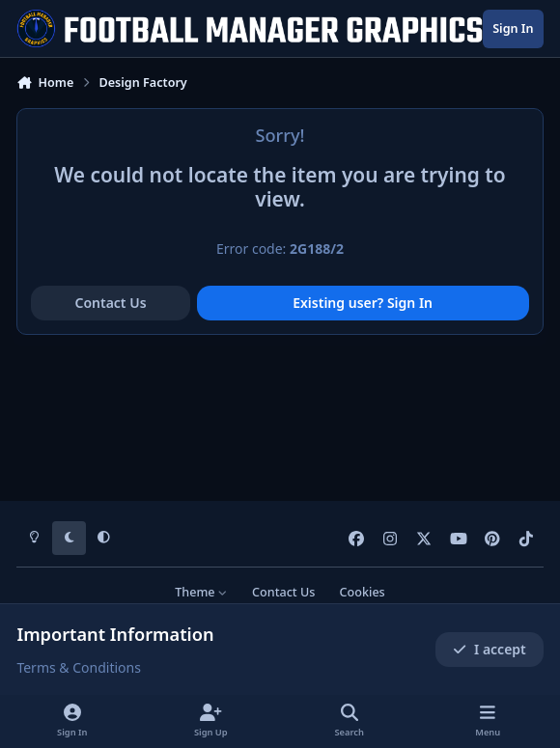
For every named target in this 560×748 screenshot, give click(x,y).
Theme (201, 592)
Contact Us (110, 303)
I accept (490, 649)
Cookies (363, 592)
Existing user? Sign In (363, 303)
